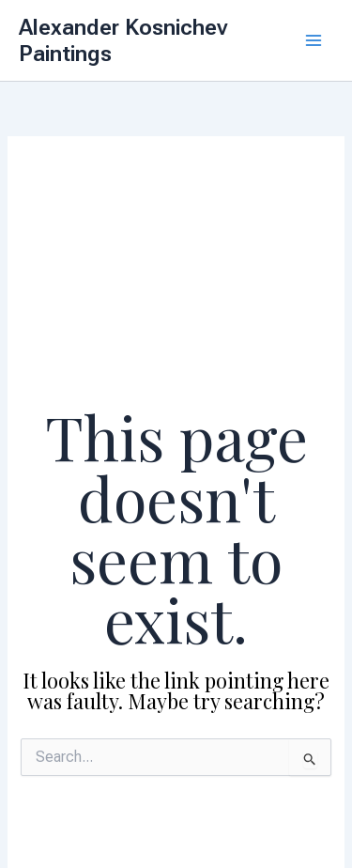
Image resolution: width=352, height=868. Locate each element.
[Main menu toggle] (314, 40)
